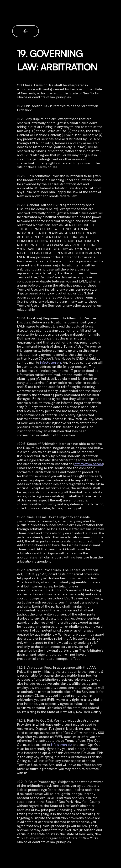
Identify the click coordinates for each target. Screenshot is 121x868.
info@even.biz (51, 362)
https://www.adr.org (89, 464)
